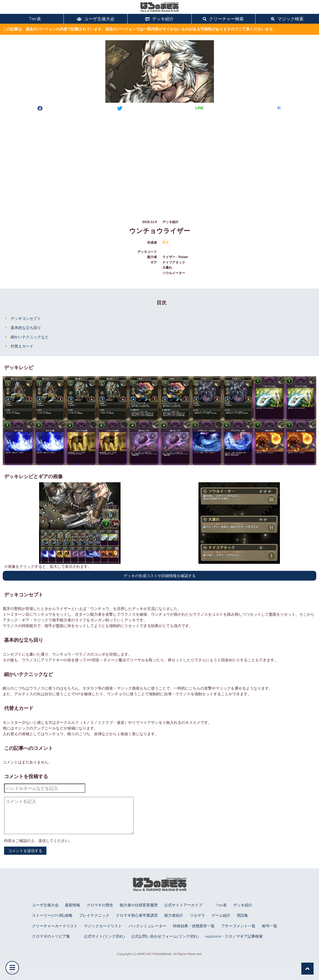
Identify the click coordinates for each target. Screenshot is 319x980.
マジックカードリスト (103, 926)
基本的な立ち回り (26, 328)
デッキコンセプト (26, 318)
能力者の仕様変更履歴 (139, 905)
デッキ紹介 (159, 19)
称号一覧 (270, 926)
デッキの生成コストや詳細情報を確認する (160, 576)
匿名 (166, 242)
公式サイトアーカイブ (183, 905)
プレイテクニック (94, 915)
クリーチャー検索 (223, 19)
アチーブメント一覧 (238, 926)
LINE (199, 108)
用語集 (242, 915)
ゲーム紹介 (221, 915)
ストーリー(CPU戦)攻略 (52, 915)
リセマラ (197, 915)
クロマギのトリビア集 (51, 936)
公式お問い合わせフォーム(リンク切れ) (165, 936)
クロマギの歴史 (100, 905)
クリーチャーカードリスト (55, 926)
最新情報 (72, 905)
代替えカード (22, 346)
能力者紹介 (174, 915)
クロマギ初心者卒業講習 (137, 915)
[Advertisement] (159, 160)
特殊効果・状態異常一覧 (194, 926)
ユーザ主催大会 (96, 19)
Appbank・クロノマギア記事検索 (234, 936)
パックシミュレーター (147, 926)
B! (279, 108)
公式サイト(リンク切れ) (104, 936)
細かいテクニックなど (30, 337)
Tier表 (32, 19)
